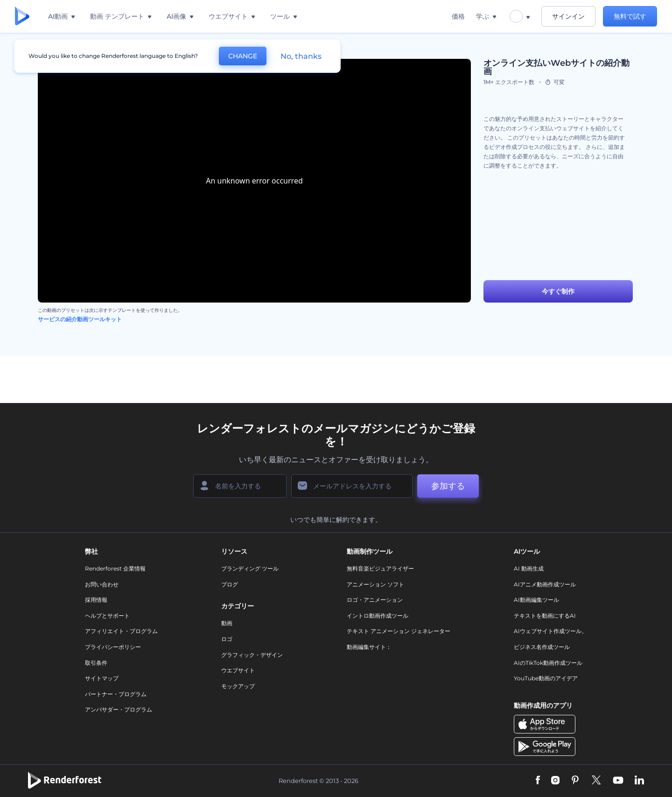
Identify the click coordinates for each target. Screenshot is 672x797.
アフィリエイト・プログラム (121, 631)
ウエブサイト (238, 670)
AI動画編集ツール (536, 600)
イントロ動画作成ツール (378, 616)
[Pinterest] (575, 781)
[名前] (240, 486)
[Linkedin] (639, 781)
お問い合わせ (102, 584)
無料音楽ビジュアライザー (380, 568)
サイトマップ (102, 678)
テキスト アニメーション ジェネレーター (399, 631)
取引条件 (96, 663)
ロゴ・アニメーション (375, 600)
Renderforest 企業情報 (115, 568)
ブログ (230, 584)
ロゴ (227, 639)
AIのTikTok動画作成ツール (548, 663)
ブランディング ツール (250, 568)
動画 (227, 623)
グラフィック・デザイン (252, 655)
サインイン (568, 16)
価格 (458, 16)
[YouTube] (618, 781)
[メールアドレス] (352, 486)
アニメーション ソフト (375, 584)
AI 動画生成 (529, 568)
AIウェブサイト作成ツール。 (550, 631)
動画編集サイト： (369, 647)
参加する (448, 486)
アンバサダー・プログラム (119, 709)
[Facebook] (538, 781)
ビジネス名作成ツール (542, 647)
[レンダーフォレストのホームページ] (22, 17)
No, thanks (301, 56)
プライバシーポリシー (113, 647)
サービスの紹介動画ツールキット (80, 319)
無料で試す (630, 16)
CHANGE (243, 56)
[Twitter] (596, 781)
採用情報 (96, 600)
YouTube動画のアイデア (546, 678)
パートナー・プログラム (116, 694)
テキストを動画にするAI (545, 616)
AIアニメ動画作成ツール (545, 584)
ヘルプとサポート (107, 616)
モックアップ (238, 686)
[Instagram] (555, 781)
